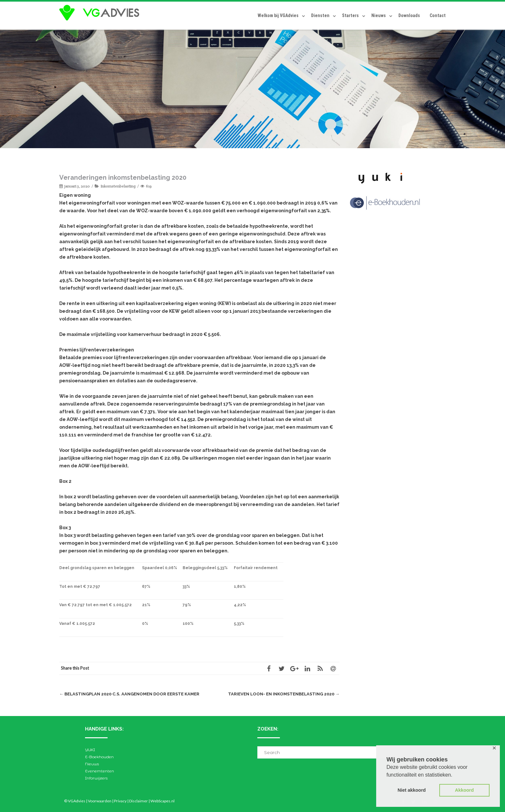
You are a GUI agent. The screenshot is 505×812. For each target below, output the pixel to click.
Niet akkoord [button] (412, 790)
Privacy (120, 801)
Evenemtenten (100, 771)
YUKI (90, 750)
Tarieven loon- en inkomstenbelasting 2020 (284, 694)
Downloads (409, 15)
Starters (350, 15)
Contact (438, 15)
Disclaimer (138, 801)
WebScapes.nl (162, 801)
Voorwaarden (100, 801)
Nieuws (379, 15)
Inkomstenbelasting (118, 186)
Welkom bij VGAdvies (278, 15)
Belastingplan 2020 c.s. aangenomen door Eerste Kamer (129, 694)
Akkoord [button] (464, 790)
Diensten (320, 15)
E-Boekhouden (99, 757)
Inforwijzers (96, 778)
